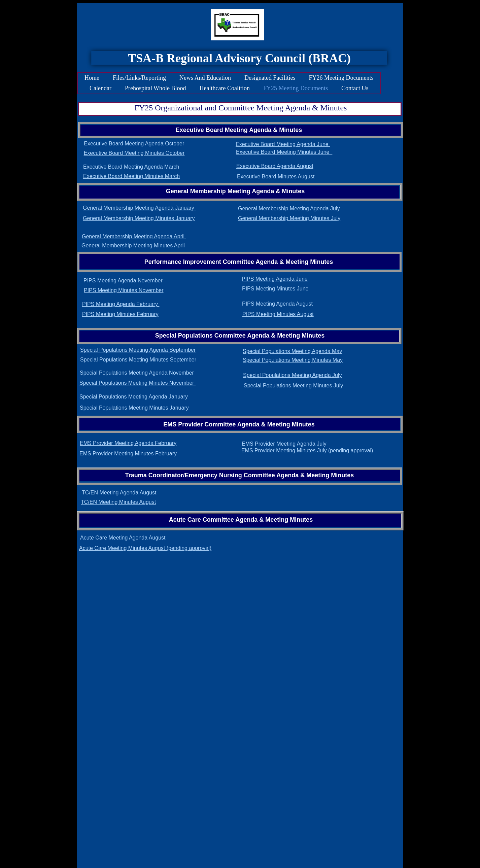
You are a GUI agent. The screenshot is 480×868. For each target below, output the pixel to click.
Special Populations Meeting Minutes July (294, 386)
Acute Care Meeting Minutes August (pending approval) (145, 548)
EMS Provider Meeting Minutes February (128, 454)
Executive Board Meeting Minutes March (131, 176)
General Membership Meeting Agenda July (290, 209)
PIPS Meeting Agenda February (121, 304)
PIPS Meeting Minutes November (124, 290)
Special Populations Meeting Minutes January (134, 408)
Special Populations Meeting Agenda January (134, 397)
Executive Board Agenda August (275, 166)
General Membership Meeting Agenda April (134, 236)
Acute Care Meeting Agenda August (123, 538)
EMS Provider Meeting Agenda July (284, 444)
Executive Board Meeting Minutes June (284, 152)
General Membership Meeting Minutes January (139, 218)
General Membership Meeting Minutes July (289, 218)
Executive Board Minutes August (276, 177)
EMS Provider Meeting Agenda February (128, 443)
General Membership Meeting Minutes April (134, 246)
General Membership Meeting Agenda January (139, 208)
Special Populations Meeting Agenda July (293, 375)
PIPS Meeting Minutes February (120, 314)
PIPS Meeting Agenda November (123, 281)
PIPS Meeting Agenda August (277, 304)
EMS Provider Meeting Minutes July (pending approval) (307, 450)
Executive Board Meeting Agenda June (283, 144)
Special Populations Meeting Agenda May (292, 351)
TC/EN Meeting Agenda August (119, 493)
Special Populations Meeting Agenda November (137, 373)
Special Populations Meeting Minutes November (138, 383)
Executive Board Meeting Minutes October (134, 153)
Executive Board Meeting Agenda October (134, 144)
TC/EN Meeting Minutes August (118, 502)
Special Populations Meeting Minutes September (138, 360)
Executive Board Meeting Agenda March (131, 167)
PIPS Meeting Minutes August (278, 314)
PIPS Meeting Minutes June (275, 289)
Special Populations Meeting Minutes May (293, 360)
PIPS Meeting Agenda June (275, 279)
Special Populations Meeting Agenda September (138, 350)
